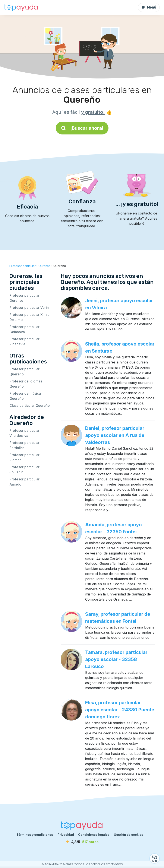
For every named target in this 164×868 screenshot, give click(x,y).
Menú (149, 7)
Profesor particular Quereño (24, 372)
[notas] (82, 842)
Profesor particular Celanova (24, 329)
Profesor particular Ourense (24, 298)
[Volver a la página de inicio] (21, 7)
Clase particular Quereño (30, 406)
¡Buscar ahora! (82, 128)
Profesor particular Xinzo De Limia (29, 317)
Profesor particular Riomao (24, 457)
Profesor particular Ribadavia (24, 341)
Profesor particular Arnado (24, 482)
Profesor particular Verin (29, 308)
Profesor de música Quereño (25, 396)
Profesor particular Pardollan (24, 445)
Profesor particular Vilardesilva (24, 433)
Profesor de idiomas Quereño (26, 384)
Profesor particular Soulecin (24, 470)
